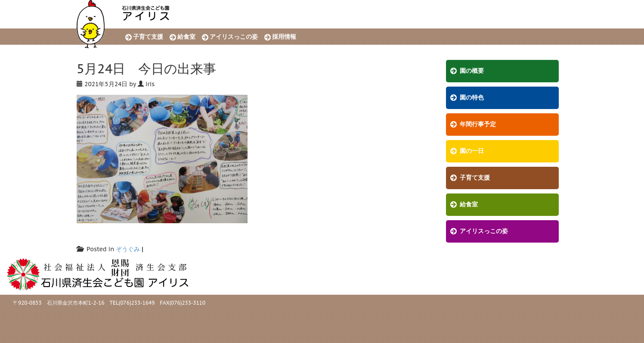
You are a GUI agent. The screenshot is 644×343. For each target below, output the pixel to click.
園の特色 (472, 98)
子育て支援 (148, 37)
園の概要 (472, 71)
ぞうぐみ (128, 249)
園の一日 (472, 151)
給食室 (186, 37)
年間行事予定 (478, 124)
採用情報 (284, 37)
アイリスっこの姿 (234, 37)
